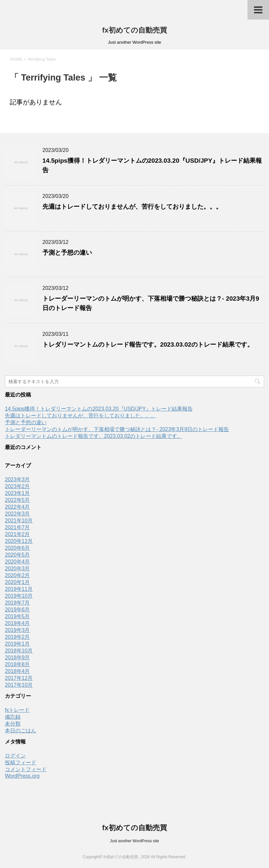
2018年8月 (17, 664)
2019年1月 (17, 644)
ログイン (15, 756)
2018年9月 (17, 658)
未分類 (13, 724)
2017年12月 (19, 678)
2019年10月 (19, 596)
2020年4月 (17, 562)
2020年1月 (17, 582)
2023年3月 (17, 479)
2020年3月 (17, 569)
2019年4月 (17, 623)
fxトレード (17, 710)
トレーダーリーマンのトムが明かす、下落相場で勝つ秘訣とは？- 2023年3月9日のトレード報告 (117, 429)
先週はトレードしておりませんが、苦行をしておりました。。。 (132, 207)
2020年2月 (17, 575)
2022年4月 (17, 507)
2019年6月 (17, 610)
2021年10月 (19, 521)
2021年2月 (17, 534)
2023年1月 (17, 493)
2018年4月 (17, 671)
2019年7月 (17, 603)
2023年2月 (17, 486)
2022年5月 (17, 500)
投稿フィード (21, 763)
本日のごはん (21, 731)
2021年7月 (17, 527)
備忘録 (13, 717)
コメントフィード (26, 769)
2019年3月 (17, 630)
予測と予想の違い (67, 253)
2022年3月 (17, 514)
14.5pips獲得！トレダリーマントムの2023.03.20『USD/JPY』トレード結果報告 (99, 409)
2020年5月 (17, 555)
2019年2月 (17, 637)
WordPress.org (22, 776)
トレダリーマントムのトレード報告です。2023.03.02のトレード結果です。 (148, 344)
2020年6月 (17, 548)
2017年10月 (19, 685)
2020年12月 (19, 541)
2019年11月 (19, 589)
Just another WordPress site (134, 841)
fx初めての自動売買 (134, 30)
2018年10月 (19, 651)
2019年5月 (17, 616)
